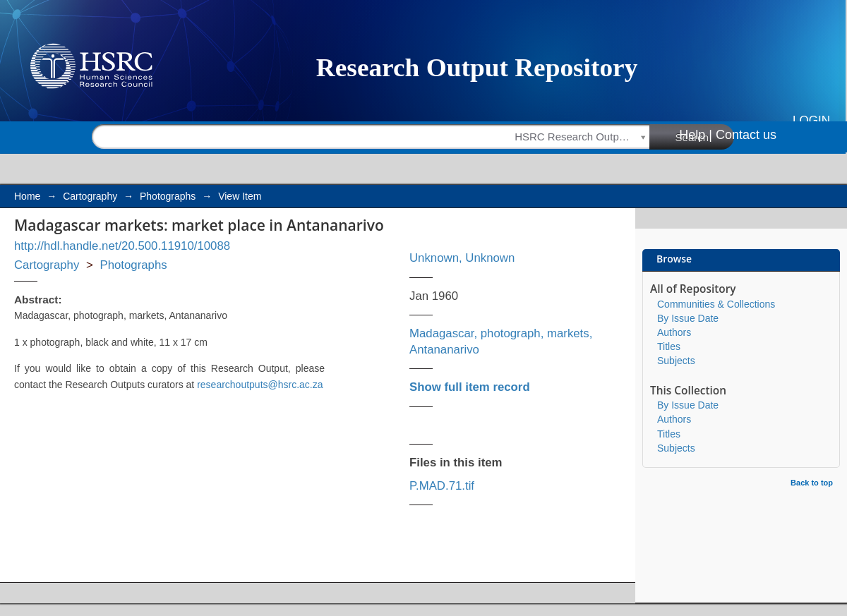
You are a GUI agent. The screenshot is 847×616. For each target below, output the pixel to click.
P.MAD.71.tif (442, 486)
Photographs (168, 196)
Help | (696, 135)
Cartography (90, 196)
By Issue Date (688, 318)
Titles (669, 346)
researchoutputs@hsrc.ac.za (260, 385)
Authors (674, 332)
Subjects (676, 361)
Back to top (812, 483)
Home (27, 196)
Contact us (746, 135)
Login (811, 120)
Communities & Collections (716, 304)
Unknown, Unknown (462, 258)
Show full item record (470, 387)
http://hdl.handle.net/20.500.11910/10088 (122, 246)
